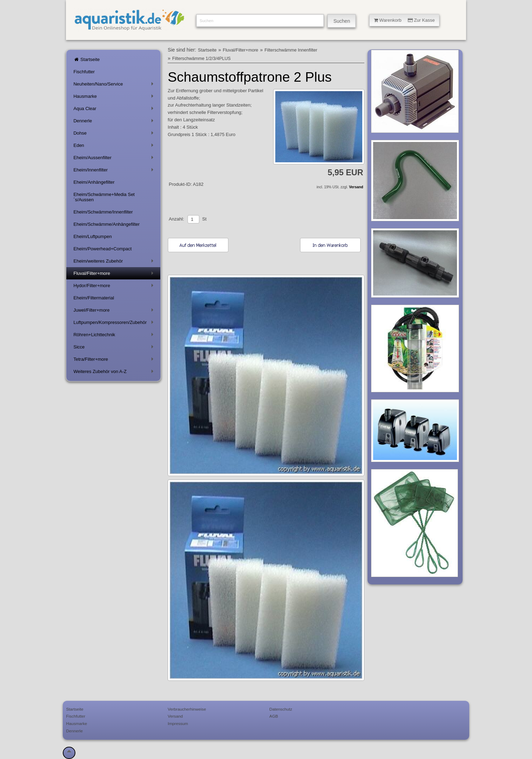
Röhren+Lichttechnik (115, 336)
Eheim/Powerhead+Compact (102, 249)
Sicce (115, 348)
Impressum (178, 723)
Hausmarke (115, 98)
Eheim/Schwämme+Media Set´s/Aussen (104, 197)
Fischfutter (84, 72)
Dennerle (115, 122)
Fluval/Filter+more (115, 275)
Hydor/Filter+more (115, 287)
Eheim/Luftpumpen (92, 236)
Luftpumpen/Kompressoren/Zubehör (115, 324)
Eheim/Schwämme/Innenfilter (103, 212)
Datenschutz (281, 709)
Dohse (115, 134)
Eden (115, 147)
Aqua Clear (115, 110)
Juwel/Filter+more (115, 311)
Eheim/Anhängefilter (94, 182)
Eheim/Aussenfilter (115, 159)
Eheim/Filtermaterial (94, 298)
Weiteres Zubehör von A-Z (115, 373)
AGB (274, 716)
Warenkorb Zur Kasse (404, 20)
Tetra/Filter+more (115, 361)
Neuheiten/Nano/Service (115, 85)
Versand (356, 187)
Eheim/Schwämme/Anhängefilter (106, 224)
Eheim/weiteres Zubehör (115, 262)
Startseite (86, 59)
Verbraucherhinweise (187, 709)
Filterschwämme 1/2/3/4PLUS (201, 59)
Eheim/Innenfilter (115, 171)
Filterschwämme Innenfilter (291, 50)
